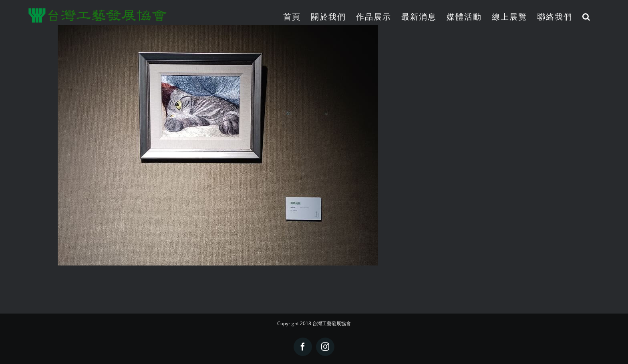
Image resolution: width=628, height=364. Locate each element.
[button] (587, 17)
